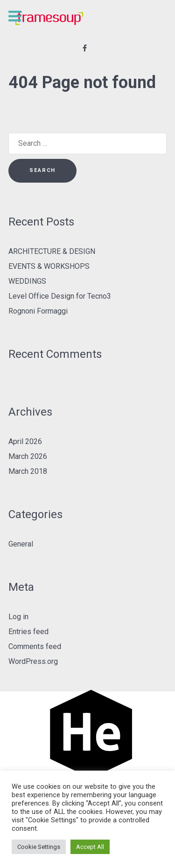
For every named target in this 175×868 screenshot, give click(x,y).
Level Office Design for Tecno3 (60, 296)
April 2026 (25, 441)
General (21, 544)
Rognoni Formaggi (38, 311)
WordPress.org (33, 661)
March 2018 (28, 471)
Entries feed (28, 632)
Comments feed (35, 646)
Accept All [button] (90, 847)
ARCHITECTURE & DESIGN (52, 251)
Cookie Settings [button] (39, 847)
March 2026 (28, 456)
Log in (18, 617)
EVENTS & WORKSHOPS (49, 266)
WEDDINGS (27, 281)
